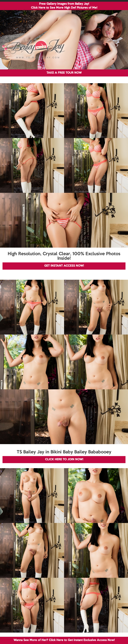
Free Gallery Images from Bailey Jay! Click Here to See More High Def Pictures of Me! (64, 6)
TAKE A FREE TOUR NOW (64, 73)
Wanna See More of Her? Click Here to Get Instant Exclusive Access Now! (64, 640)
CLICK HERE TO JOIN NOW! (64, 460)
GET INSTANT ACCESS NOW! (64, 266)
